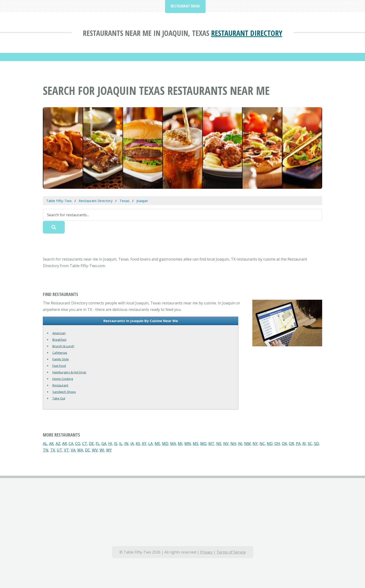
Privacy (206, 552)
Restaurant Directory (247, 33)
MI (180, 444)
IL (121, 444)
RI (304, 444)
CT (85, 444)
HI (110, 444)
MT (211, 444)
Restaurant (60, 385)
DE (91, 444)
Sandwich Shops (64, 392)
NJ (240, 444)
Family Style (61, 359)
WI (102, 450)
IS (116, 444)
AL (45, 444)
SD (316, 444)
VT (66, 450)
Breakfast (59, 340)
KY (144, 444)
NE (219, 444)
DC (88, 450)
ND (270, 444)
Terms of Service (231, 552)
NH (233, 444)
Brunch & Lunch (63, 346)
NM (247, 444)
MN (188, 444)
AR (64, 444)
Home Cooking (63, 379)
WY (109, 450)
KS (138, 444)
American (59, 333)
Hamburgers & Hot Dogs (69, 372)
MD (165, 444)
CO (78, 444)
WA (80, 450)
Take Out (59, 398)
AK (51, 444)
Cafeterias (60, 353)
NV (226, 444)
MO (203, 444)
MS (196, 444)
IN (126, 444)
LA (150, 444)
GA (104, 444)
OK (284, 444)
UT (59, 450)
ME (157, 444)
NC (262, 444)
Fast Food (59, 366)
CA (71, 444)
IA (132, 444)
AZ (58, 444)
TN (46, 450)
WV (95, 450)
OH (277, 444)
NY (255, 444)
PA (298, 444)
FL (98, 444)
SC (310, 444)
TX (53, 450)
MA (173, 444)
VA (73, 450)
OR (291, 444)
